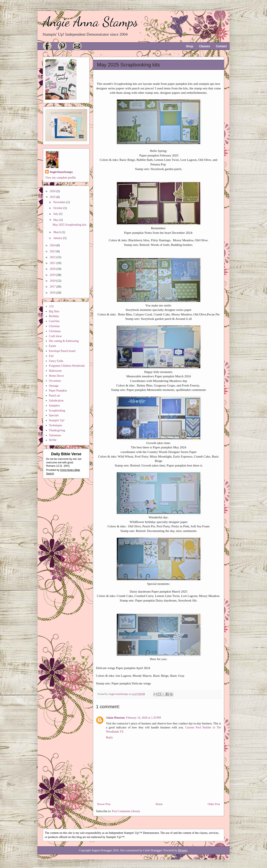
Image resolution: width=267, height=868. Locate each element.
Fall (51, 356)
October (58, 208)
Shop (190, 46)
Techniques (56, 425)
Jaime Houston (115, 718)
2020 (53, 269)
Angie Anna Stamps (90, 22)
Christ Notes (67, 470)
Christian (54, 326)
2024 (53, 245)
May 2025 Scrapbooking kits (69, 225)
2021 (53, 263)
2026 (53, 191)
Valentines (55, 435)
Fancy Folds (56, 361)
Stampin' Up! (57, 420)
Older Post (214, 804)
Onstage (54, 386)
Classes (205, 46)
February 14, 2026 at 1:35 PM (143, 718)
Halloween (55, 371)
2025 (53, 197)
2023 (53, 251)
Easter (53, 346)
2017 (53, 287)
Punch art (55, 396)
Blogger (183, 850)
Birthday (54, 316)
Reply (109, 737)
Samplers (54, 406)
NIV (67, 466)
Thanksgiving (57, 430)
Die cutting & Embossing (64, 341)
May (56, 220)
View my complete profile (61, 178)
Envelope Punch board (62, 351)
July (56, 214)
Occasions (55, 381)
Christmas (55, 331)
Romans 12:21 (54, 466)
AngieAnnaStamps (61, 172)
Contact (221, 46)
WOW (53, 440)
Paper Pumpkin (58, 391)
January (58, 238)
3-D (51, 306)
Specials (54, 415)
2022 (53, 257)
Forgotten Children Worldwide (67, 366)
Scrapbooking (57, 411)
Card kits (54, 321)
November (60, 202)
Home (159, 804)
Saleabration (56, 401)
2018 (53, 281)
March (57, 232)
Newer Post (104, 804)
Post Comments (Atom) (126, 811)
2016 (53, 293)
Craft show (55, 336)
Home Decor (57, 376)
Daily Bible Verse (66, 454)
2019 (53, 275)
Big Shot (54, 311)
